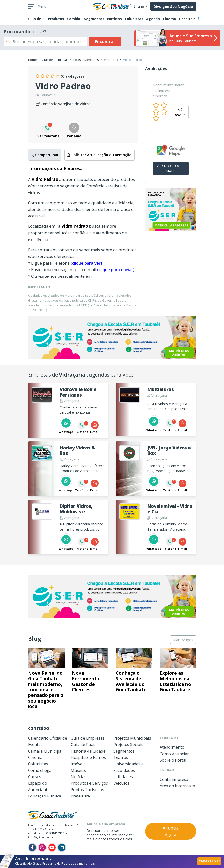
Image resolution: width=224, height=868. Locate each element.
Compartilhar (45, 155)
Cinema (169, 19)
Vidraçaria (111, 60)
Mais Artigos (183, 640)
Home (32, 60)
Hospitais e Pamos (88, 757)
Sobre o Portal (173, 760)
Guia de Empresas (55, 60)
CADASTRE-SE (209, 861)
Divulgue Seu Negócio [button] (173, 6)
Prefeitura (80, 796)
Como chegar (41, 770)
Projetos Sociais (128, 744)
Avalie (180, 113)
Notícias (115, 19)
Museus (78, 770)
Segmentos (94, 19)
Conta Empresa (174, 779)
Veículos (121, 783)
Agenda (153, 19)
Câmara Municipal (45, 751)
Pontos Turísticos (87, 790)
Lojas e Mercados (86, 60)
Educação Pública (45, 796)
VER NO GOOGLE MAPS (170, 168)
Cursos (35, 777)
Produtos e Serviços (89, 783)
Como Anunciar (174, 754)
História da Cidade (88, 751)
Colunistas (134, 19)
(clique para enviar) (116, 270)
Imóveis (78, 764)
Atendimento (172, 747)
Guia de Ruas (83, 744)
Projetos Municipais (132, 738)
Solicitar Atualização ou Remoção (99, 155)
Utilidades (123, 777)
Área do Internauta (177, 786)
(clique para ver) (86, 263)
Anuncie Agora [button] (171, 831)
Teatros (121, 757)
